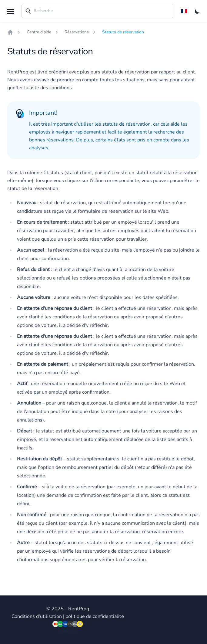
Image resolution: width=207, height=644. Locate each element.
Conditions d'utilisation (37, 616)
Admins (68, 631)
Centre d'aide (39, 32)
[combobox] (97, 11)
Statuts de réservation (123, 32)
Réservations (77, 32)
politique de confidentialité (95, 616)
